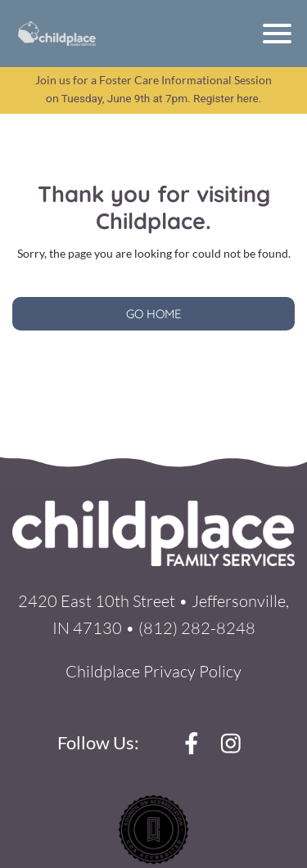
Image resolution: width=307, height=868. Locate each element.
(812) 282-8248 (197, 628)
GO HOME (154, 314)
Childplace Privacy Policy (153, 671)
